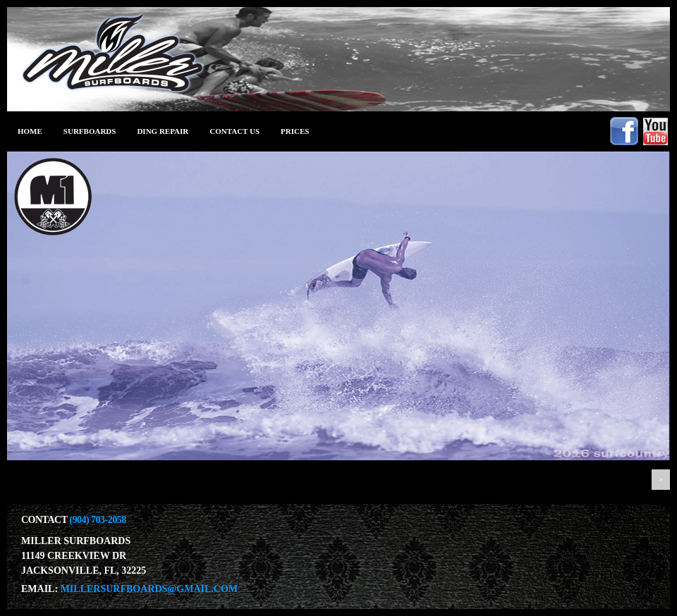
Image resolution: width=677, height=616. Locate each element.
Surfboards (90, 131)
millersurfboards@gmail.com (149, 589)
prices (295, 131)
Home (30, 131)
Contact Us (234, 131)
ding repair (163, 131)
